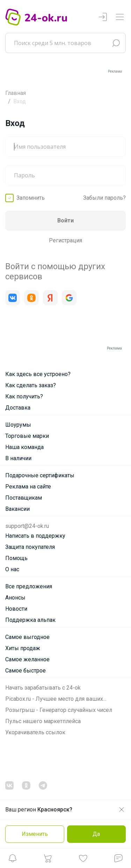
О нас (12, 569)
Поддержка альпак (30, 620)
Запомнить (31, 198)
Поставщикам (24, 498)
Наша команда (24, 447)
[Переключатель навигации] (120, 17)
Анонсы (15, 598)
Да (96, 834)
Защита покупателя (30, 547)
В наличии (18, 458)
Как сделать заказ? (31, 385)
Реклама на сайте (28, 487)
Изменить (35, 834)
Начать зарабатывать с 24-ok (43, 688)
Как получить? (24, 396)
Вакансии (17, 509)
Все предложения (29, 586)
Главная (16, 93)
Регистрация (65, 240)
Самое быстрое (26, 671)
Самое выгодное (27, 637)
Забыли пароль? (104, 198)
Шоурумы (18, 425)
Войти (65, 220)
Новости (16, 609)
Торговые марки (27, 436)
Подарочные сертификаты (40, 475)
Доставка (18, 408)
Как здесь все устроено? (38, 374)
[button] (13, 860)
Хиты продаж (23, 648)
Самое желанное (27, 659)
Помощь (16, 558)
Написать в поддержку (35, 536)
